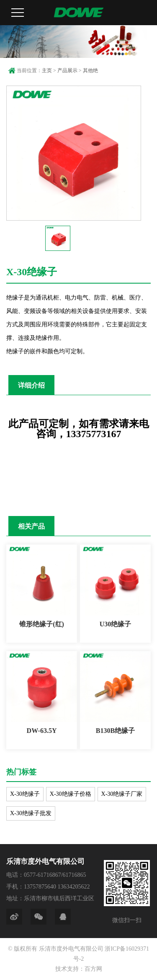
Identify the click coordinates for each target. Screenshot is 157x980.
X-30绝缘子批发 (31, 813)
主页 (47, 70)
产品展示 (67, 70)
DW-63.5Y (42, 731)
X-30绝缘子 (25, 794)
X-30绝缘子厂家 (122, 794)
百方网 (93, 969)
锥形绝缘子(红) (42, 624)
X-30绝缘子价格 (71, 794)
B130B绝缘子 (115, 731)
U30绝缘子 (116, 624)
